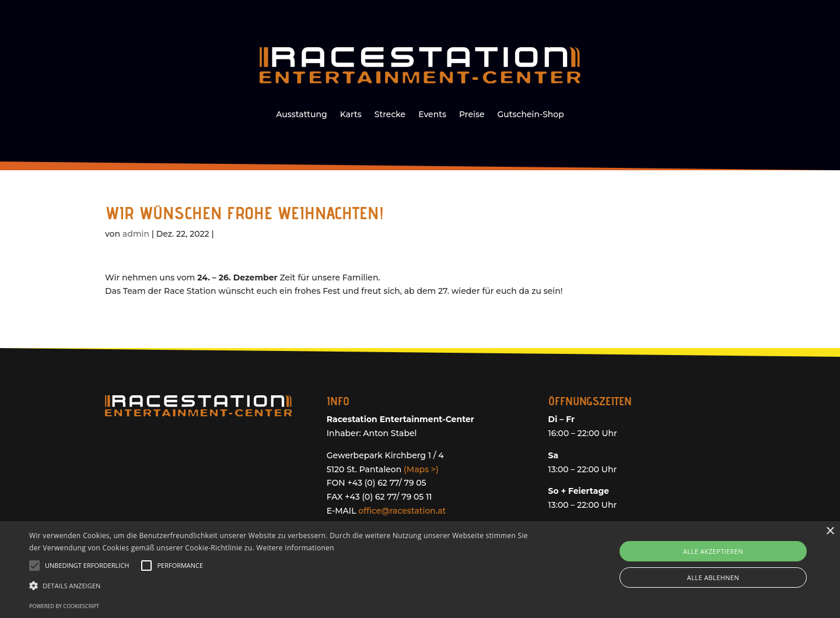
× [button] (830, 531)
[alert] (420, 570)
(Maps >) (421, 469)
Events (432, 115)
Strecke (390, 115)
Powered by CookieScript (64, 606)
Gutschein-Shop (530, 115)
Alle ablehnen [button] (713, 577)
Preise (472, 115)
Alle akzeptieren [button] (713, 551)
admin (136, 234)
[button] (283, 586)
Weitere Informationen (295, 548)
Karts (351, 115)
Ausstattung (302, 115)
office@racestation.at (402, 511)
